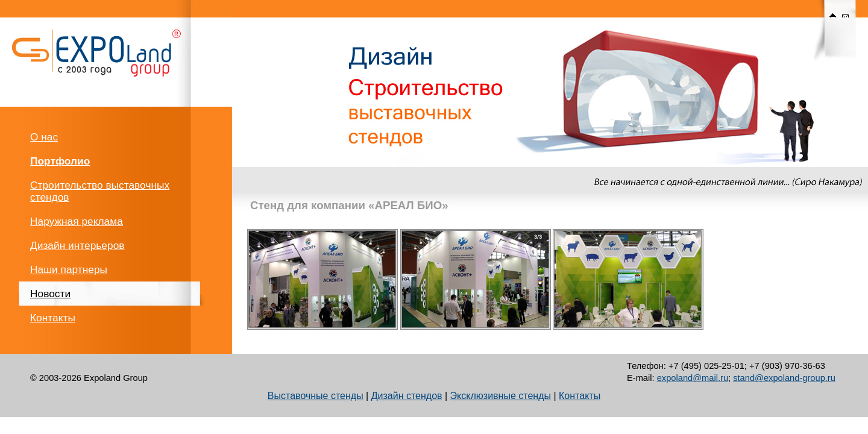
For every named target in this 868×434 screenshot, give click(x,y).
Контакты (53, 318)
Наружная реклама (77, 221)
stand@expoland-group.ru (784, 378)
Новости (50, 294)
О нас (44, 137)
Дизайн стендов (407, 396)
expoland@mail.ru (693, 378)
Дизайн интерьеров (77, 245)
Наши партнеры (69, 269)
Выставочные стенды (316, 396)
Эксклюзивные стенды (501, 396)
